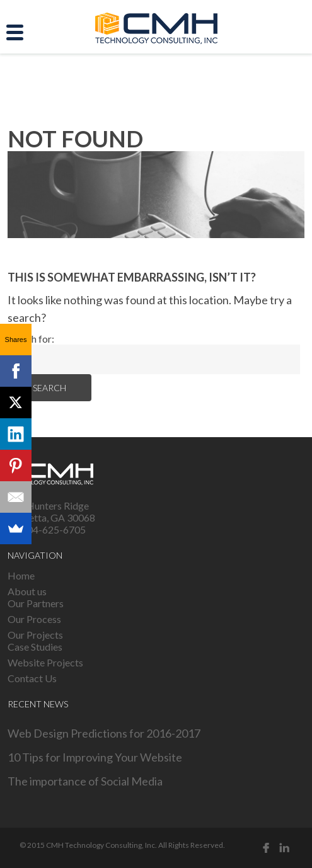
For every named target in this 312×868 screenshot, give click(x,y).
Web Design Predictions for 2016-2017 (104, 733)
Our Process (34, 619)
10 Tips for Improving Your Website (95, 757)
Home (21, 575)
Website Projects (45, 662)
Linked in (285, 848)
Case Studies (35, 647)
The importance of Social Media (85, 781)
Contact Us (32, 678)
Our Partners (36, 603)
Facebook (267, 848)
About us (27, 591)
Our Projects (35, 635)
